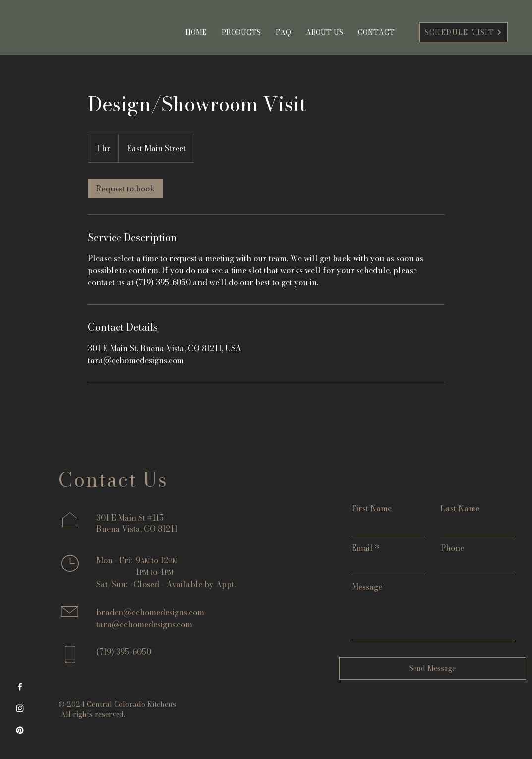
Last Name (460, 508)
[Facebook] (20, 687)
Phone (452, 548)
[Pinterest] (20, 730)
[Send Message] (433, 668)
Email (362, 548)
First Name (372, 508)
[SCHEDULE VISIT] (464, 32)
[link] (125, 189)
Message (367, 587)
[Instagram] (20, 708)
